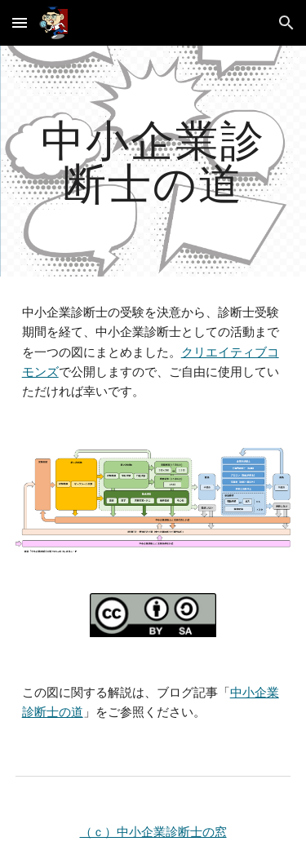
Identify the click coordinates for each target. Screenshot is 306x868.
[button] (20, 22)
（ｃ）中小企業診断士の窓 (153, 832)
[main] (153, 161)
